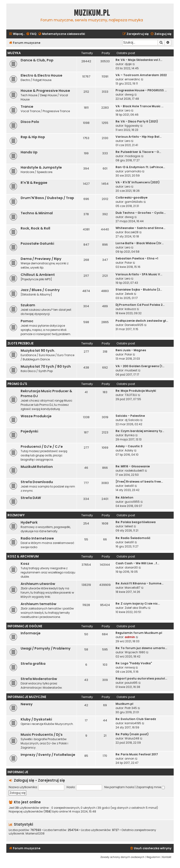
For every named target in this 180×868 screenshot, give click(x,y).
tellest (129, 526)
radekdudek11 (134, 471)
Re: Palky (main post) (132, 734)
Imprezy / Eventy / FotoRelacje (48, 755)
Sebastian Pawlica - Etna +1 (137, 258)
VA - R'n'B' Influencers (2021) (138, 182)
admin (130, 637)
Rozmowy (16, 515)
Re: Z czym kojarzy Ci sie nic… (138, 604)
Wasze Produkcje (36, 416)
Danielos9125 (134, 325)
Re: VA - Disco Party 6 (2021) (137, 121)
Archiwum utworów (38, 584)
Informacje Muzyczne (27, 697)
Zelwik (129, 294)
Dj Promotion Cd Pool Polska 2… (140, 305)
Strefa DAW (31, 498)
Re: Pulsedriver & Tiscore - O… (138, 152)
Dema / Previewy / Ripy (41, 259)
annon (129, 759)
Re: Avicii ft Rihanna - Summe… (139, 583)
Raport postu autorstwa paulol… (141, 678)
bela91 (129, 486)
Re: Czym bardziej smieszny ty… (140, 431)
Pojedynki (29, 431)
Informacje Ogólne (25, 626)
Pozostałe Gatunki (37, 244)
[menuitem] (31, 34)
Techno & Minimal (37, 213)
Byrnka (130, 435)
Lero (127, 110)
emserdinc (132, 79)
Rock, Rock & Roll (35, 228)
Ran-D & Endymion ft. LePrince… (140, 167)
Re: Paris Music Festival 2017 (137, 754)
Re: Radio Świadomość (133, 538)
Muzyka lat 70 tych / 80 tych (46, 366)
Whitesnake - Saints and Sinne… (140, 228)
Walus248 (132, 738)
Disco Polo (30, 122)
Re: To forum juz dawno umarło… (141, 648)
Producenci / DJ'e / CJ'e (42, 447)
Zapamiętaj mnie (150, 787)
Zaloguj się (24, 780)
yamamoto (133, 171)
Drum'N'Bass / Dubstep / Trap (47, 198)
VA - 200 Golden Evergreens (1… (140, 366)
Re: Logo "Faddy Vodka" (134, 663)
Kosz (25, 564)
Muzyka (14, 53)
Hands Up (29, 152)
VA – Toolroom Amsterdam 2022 (141, 75)
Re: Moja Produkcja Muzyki (136, 391)
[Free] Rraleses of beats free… (139, 482)
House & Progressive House (45, 91)
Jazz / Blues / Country (40, 290)
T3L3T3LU (131, 395)
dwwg (129, 94)
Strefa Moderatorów (39, 679)
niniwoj (130, 667)
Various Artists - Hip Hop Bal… (139, 137)
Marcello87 (133, 588)
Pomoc (27, 321)
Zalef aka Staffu (136, 608)
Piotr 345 (131, 708)
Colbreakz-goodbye (131, 198)
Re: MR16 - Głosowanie (133, 466)
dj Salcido (132, 420)
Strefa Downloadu (37, 482)
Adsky (129, 450)
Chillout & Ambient (38, 275)
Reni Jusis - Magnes (131, 350)
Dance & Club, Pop (37, 60)
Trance (27, 107)
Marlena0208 (35, 834)
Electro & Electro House (41, 75)
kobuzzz (130, 309)
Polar (128, 263)
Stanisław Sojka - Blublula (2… (139, 290)
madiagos (133, 156)
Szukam (28, 305)
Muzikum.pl (92, 13)
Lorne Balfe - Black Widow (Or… (140, 243)
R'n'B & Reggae (34, 183)
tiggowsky (132, 126)
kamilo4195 (133, 723)
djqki (128, 64)
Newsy (27, 704)
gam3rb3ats (134, 202)
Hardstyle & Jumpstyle (41, 167)
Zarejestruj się (51, 780)
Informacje (31, 633)
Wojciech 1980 (135, 652)
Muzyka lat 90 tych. (38, 351)
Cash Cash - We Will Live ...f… (137, 563)
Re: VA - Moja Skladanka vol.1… (139, 60)
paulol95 (131, 683)
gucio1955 (132, 502)
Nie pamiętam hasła (119, 787)
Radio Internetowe (37, 538)
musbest (131, 370)
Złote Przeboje (21, 343)
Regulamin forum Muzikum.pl (139, 633)
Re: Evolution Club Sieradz (136, 719)
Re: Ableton (124, 497)
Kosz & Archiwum (23, 556)
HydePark (29, 522)
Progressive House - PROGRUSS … (141, 90)
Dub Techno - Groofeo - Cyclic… (141, 213)
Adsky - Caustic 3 (129, 446)
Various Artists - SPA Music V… (139, 274)
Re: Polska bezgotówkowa (136, 522)
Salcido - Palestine (130, 416)
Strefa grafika (33, 664)
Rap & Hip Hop (33, 137)
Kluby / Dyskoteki (36, 719)
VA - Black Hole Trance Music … (139, 106)
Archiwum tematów (38, 604)
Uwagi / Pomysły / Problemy (46, 648)
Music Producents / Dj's (42, 735)
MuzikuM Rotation (37, 467)
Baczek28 (132, 232)
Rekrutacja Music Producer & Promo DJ (46, 393)
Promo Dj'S (17, 384)
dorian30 (131, 567)
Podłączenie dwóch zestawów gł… (142, 321)
